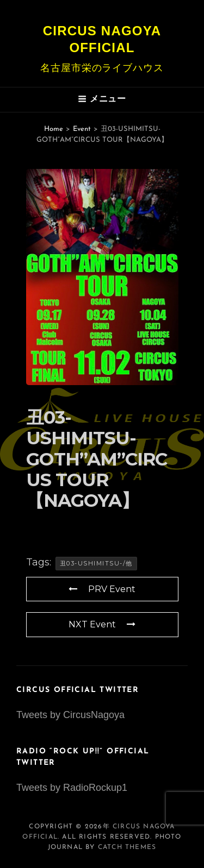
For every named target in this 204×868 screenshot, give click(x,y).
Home (54, 129)
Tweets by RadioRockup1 (72, 788)
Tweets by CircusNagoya (70, 715)
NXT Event (102, 624)
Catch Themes (127, 847)
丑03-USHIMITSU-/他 (96, 563)
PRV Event (102, 589)
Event (82, 129)
